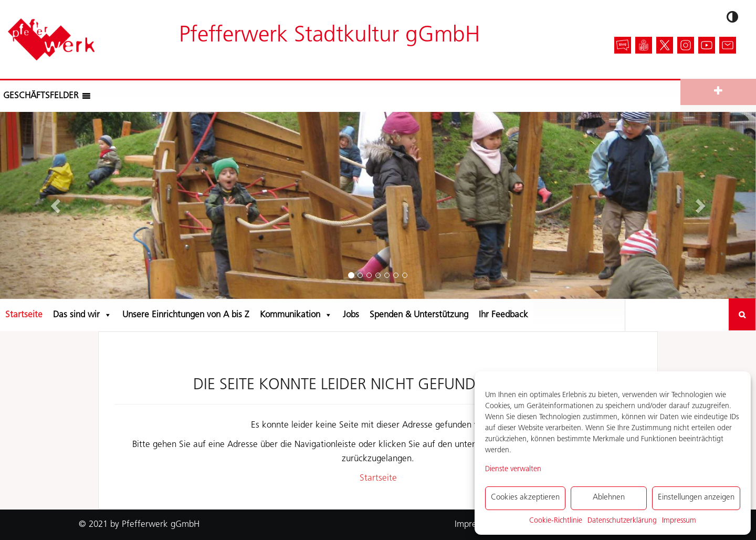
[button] (41, 96)
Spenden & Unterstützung (419, 315)
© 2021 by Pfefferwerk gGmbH (139, 525)
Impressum (679, 521)
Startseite (24, 315)
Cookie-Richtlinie (556, 521)
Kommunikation (296, 315)
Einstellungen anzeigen (696, 498)
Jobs (351, 315)
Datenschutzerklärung (622, 521)
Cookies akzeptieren (525, 498)
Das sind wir (82, 315)
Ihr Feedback (503, 315)
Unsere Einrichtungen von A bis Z (186, 315)
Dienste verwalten (513, 469)
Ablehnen (609, 498)
